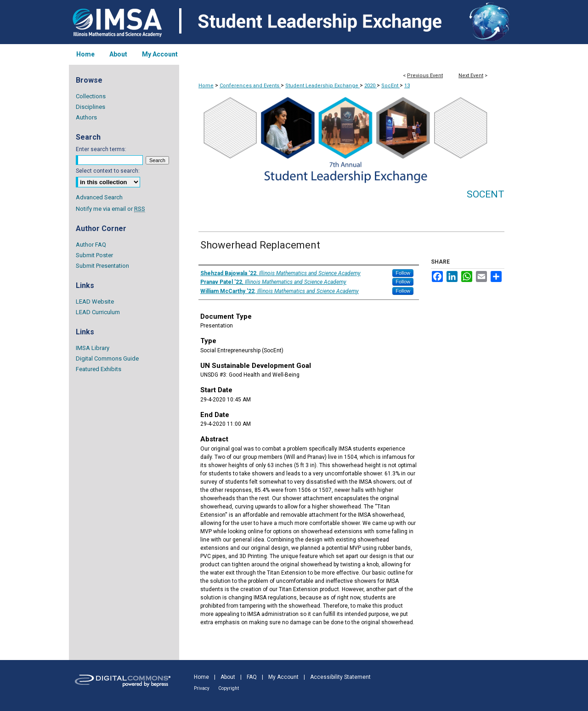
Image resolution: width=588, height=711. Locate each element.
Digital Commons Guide (107, 358)
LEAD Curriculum (98, 312)
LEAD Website (95, 302)
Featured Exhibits (99, 369)
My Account (283, 677)
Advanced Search (99, 197)
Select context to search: (108, 171)
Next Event (471, 76)
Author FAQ (91, 245)
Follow (403, 273)
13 (407, 86)
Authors (86, 117)
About (228, 677)
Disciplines (90, 107)
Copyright (229, 688)
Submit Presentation (102, 266)
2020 (370, 86)
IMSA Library (93, 348)
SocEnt (390, 86)
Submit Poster (94, 255)
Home (206, 86)
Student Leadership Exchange (322, 86)
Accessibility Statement (340, 677)
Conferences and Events (250, 86)
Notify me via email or (110, 209)
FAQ (252, 677)
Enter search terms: (101, 149)
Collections (91, 96)
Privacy (202, 688)
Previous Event (425, 76)
